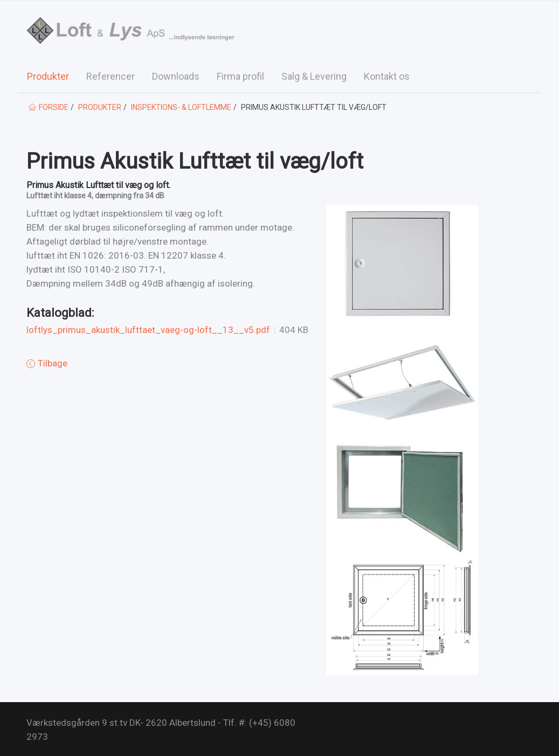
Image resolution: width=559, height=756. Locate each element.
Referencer (111, 76)
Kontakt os (387, 76)
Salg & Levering (314, 76)
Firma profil (240, 76)
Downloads (176, 76)
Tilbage (51, 363)
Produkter (48, 76)
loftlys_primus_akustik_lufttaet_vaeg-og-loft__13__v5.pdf (148, 330)
